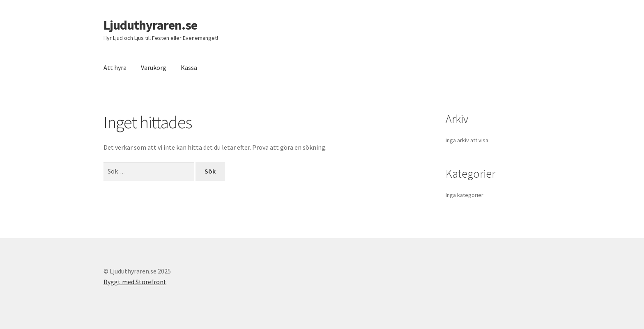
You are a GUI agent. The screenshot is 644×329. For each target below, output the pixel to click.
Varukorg (154, 67)
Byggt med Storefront (135, 282)
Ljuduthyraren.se (150, 25)
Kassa (189, 67)
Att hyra (115, 67)
